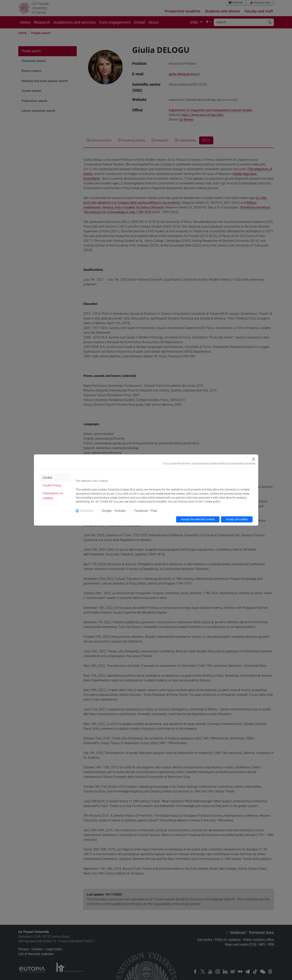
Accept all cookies (237, 519)
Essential (87, 511)
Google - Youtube (114, 511)
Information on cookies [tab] (53, 496)
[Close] (254, 459)
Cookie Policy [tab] (52, 485)
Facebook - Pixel (146, 511)
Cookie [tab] (47, 478)
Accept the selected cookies (198, 519)
